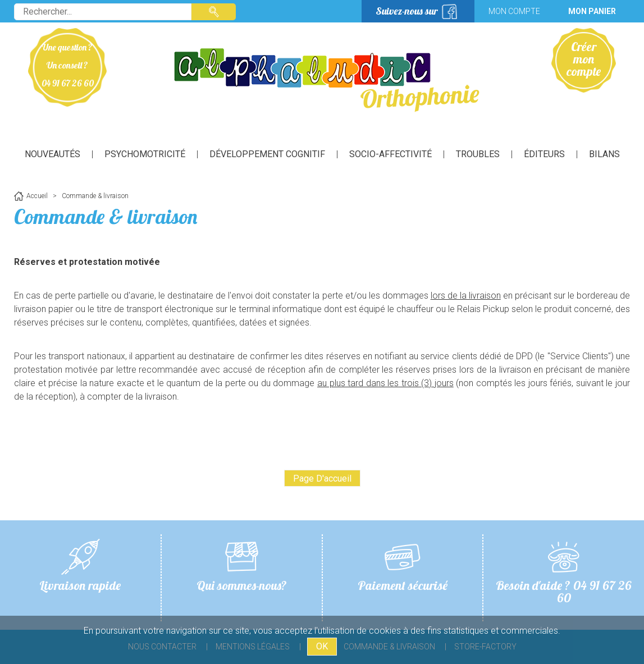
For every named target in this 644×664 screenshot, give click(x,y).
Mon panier (592, 11)
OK (322, 646)
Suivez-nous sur (407, 11)
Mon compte (514, 11)
